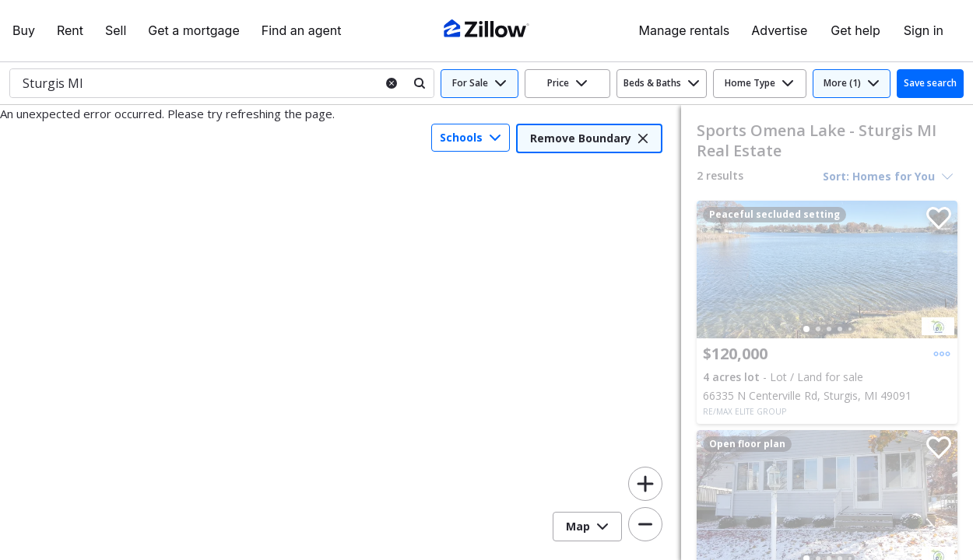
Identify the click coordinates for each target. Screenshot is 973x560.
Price (567, 83)
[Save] (936, 222)
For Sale (479, 83)
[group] (827, 269)
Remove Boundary (589, 138)
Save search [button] (930, 83)
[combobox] (192, 83)
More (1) (852, 83)
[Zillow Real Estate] (486, 30)
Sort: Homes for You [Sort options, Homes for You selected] (888, 176)
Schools (471, 137)
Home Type (759, 83)
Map (587, 526)
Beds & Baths (662, 83)
